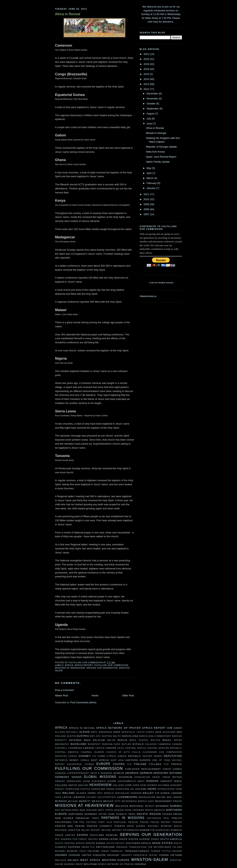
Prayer (177, 822)
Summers (61, 847)
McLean (73, 801)
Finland (140, 764)
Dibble (85, 760)
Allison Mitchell (67, 732)
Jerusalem (122, 793)
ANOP (117, 732)
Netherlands (70, 810)
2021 (147, 54)
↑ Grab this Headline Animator (161, 283)
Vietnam (176, 855)
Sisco (123, 839)
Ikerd (152, 789)
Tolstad (93, 851)
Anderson (106, 732)
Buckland (79, 744)
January (151, 188)
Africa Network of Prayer (118, 728)
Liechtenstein (106, 797)
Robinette (147, 830)
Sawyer (70, 835)
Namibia (176, 806)
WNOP (79, 864)
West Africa (90, 860)
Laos (58, 797)
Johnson (136, 793)
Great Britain (172, 777)
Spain (156, 843)
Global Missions (100, 777)
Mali (170, 797)
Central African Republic (164, 748)
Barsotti (61, 740)
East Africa (100, 760)
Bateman (76, 740)
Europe (103, 764)
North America (155, 810)
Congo (73, 756)
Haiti (141, 781)
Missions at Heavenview (70, 668)
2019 (147, 64)
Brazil (167, 740)
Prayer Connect (100, 826)
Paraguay (83, 818)
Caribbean (75, 748)
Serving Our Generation (102, 668)
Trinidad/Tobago (137, 851)
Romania (176, 830)
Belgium (99, 740)
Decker (148, 756)
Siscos (133, 839)
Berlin (123, 740)
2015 (147, 74)
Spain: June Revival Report (161, 157)
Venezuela (140, 855)
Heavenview (101, 785)
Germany (62, 777)
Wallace (61, 860)
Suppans (74, 847)
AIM (170, 728)
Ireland (68, 793)
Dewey (74, 760)
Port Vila (105, 822)
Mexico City (112, 801)
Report (96, 830)
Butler (126, 744)
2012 (147, 89)
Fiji (130, 764)
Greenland (74, 781)
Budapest (94, 744)
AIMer (178, 728)
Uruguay (113, 855)
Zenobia (140, 864)
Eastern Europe (138, 760)
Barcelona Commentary (155, 736)
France (177, 764)
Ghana (77, 777)
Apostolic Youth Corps (138, 732)
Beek (87, 740)
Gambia (177, 769)
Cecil (121, 748)
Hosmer (152, 785)
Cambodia (164, 744)
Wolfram (90, 864)
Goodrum (126, 777)
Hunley (60, 789)
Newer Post (61, 695)
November (153, 99)
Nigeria (119, 810)
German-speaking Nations (161, 773)
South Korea (95, 843)
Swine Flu (88, 847)
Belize (111, 740)
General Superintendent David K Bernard (84, 773)
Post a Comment (64, 690)
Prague (133, 822)
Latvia (67, 797)
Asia (158, 732)
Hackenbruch (127, 781)
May (149, 168)
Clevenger (150, 752)
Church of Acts (118, 752)
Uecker (177, 851)
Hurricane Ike (125, 789)
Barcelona (130, 736)
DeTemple (61, 760)
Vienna (164, 855)
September (153, 109)
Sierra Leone (108, 839)
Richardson (131, 830)
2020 (147, 59)
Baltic (117, 736)
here (156, 22)
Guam (86, 781)
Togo (83, 851)
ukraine (75, 855)
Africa (69, 665)
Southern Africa (138, 843)
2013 (147, 84)
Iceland (141, 789)
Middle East (146, 801)
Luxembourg (127, 797)
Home (95, 695)
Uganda (61, 855)
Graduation (142, 777)
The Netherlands (160, 847)
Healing (83, 785)
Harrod (152, 781)
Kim (157, 793)
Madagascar (147, 797)
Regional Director (68, 830)
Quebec (141, 826)
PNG (82, 822)
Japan (91, 793)
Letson (91, 797)
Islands (81, 793)
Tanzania (122, 847)
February (152, 183)
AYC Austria (104, 736)
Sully (178, 843)
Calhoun (151, 744)
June (150, 124)
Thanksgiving (138, 847)
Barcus (177, 736)
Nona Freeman (134, 810)
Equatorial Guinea (81, 764)
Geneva (119, 773)
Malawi (161, 797)
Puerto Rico (124, 826)
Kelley (148, 793)
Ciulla (136, 752)
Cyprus (111, 756)
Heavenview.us (148, 296)
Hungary (176, 785)
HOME (128, 785)
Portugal (120, 822)
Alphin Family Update (158, 162)
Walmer (73, 860)
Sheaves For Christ (74, 839)
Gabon (167, 769)
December (153, 94)
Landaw (176, 793)
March (150, 178)
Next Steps (105, 810)
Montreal (137, 806)
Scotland (97, 835)
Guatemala (99, 781)
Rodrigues (163, 830)
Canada (177, 744)
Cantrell (61, 748)
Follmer (155, 764)
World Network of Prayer (116, 864)
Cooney (85, 756)
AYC (93, 736)
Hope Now (139, 785)
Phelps (177, 818)
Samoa (59, 835)
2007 (147, 214)
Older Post (128, 695)
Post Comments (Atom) (83, 702)
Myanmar (162, 806)
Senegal (112, 835)
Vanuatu (126, 855)
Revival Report (112, 830)
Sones (155, 839)
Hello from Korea (155, 152)
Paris (96, 818)
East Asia (117, 760)
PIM (76, 822)
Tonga (105, 851)
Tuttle (166, 851)
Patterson (154, 818)
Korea (165, 793)
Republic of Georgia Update (161, 147)
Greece (60, 781)
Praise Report (161, 822)
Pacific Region (149, 814)
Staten (167, 843)
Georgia (132, 773)
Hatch (73, 785)
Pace (132, 814)
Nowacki (122, 814)
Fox (166, 764)
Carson (88, 748)
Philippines (63, 822)
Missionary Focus (169, 801)
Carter (100, 748)
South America (171, 839)
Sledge (145, 839)
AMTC (94, 732)
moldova (122, 806)
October (151, 104)
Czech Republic (129, 756)
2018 (147, 69)
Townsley (117, 851)
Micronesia (129, 801)
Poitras (91, 822)
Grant (156, 777)
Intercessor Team (170, 789)
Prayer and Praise (70, 826)
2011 (147, 194)
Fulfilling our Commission (111, 665)
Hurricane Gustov (78, 789)
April (149, 173)
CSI (94, 756)
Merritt (85, 801)
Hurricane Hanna (103, 789)
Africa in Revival (155, 128)
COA (162, 752)
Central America (67, 752)
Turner (156, 851)
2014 (147, 79)
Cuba (101, 756)
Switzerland (105, 847)
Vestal (153, 855)
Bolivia (156, 740)
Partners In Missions (123, 818)
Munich (150, 806)
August (151, 114)
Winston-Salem (149, 859)
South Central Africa (70, 843)
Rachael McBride (160, 826)
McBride (61, 801)
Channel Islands (93, 752)
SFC (57, 839)
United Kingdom (94, 855)
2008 (147, 209)
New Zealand (88, 810)
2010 (147, 199)
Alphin (85, 732)
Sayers (83, 835)
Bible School (139, 740)
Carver (111, 748)
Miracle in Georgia (156, 133)
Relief (86, 830)
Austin (71, 736)
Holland (118, 785)
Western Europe (116, 860)
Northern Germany (83, 814)
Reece (178, 826)
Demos (158, 756)
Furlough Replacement (143, 769)
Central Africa (136, 748)
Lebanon (79, 797)
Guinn (112, 781)
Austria (83, 736)
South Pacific (116, 843)
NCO (58, 810)
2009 (147, 204)
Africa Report (84, 665)
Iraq (58, 793)
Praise (144, 822)
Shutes (93, 839)
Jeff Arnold (105, 793)
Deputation (173, 756)
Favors (119, 764)
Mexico (97, 801)
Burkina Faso (111, 744)
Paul (166, 818)
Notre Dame (107, 814)
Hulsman (164, 785)
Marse (178, 797)
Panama (167, 814)
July (149, 119)
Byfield (138, 744)
